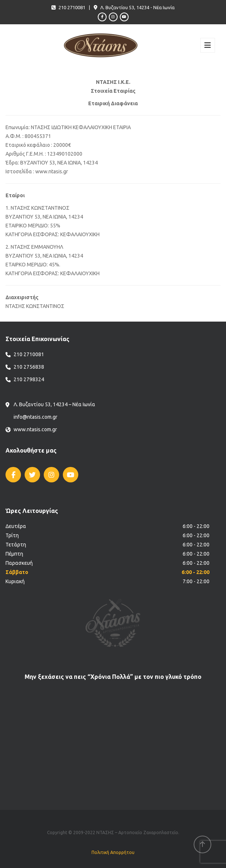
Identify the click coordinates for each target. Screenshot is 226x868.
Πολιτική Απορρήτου (113, 852)
